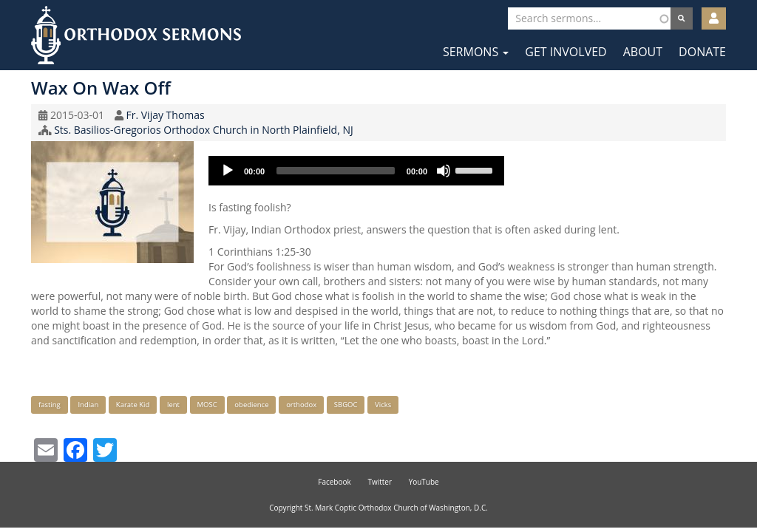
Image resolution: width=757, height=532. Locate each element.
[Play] (228, 171)
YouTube (424, 482)
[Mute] (444, 171)
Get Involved (566, 52)
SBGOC (346, 405)
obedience (251, 405)
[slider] (336, 171)
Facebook (335, 482)
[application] (356, 171)
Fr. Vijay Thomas (165, 115)
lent (173, 405)
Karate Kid (133, 405)
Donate (702, 52)
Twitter (380, 482)
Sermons (476, 52)
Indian (88, 405)
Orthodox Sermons (136, 35)
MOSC (207, 405)
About (643, 52)
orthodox (301, 405)
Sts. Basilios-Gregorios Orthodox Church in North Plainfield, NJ (204, 130)
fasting (50, 405)
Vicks (383, 405)
